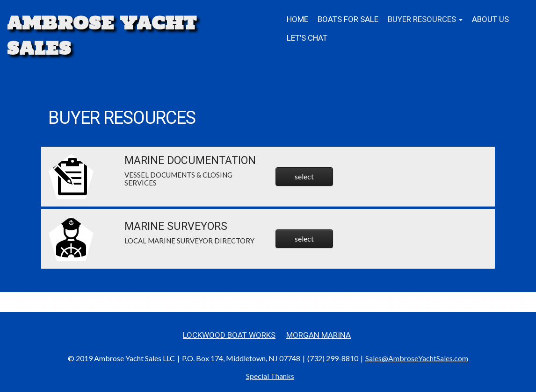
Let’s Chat (307, 38)
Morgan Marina (319, 335)
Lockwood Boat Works (229, 335)
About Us (490, 19)
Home (297, 19)
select (304, 176)
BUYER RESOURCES (425, 19)
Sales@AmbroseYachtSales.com (417, 358)
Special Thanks (270, 376)
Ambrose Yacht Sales (102, 36)
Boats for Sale (348, 19)
